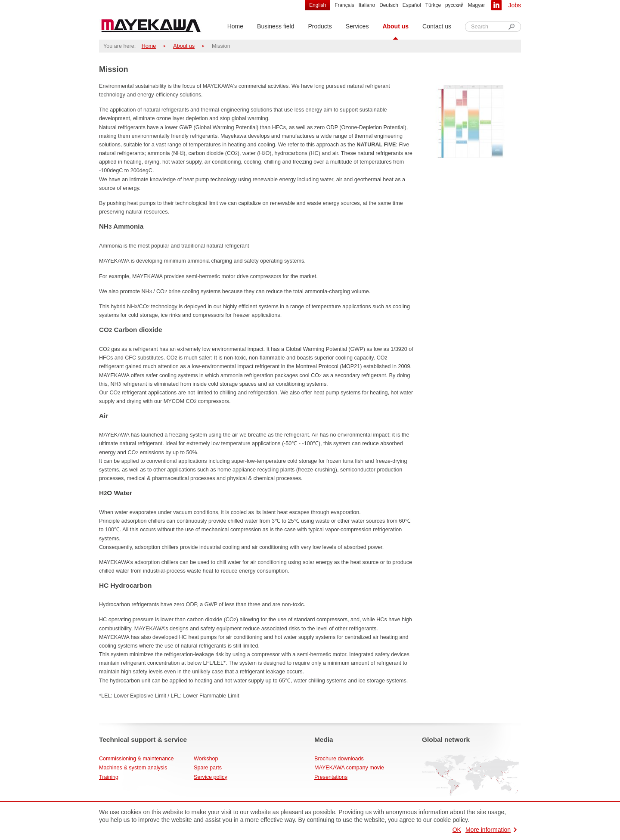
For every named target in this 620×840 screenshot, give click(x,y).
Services (357, 26)
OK (457, 830)
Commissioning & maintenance (136, 759)
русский (454, 5)
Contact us (437, 26)
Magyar (477, 5)
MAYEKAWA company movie (349, 768)
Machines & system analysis (133, 768)
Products (320, 26)
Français (344, 5)
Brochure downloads (339, 759)
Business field (276, 26)
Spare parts (208, 768)
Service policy (211, 777)
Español (412, 5)
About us (395, 26)
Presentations (331, 777)
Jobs (515, 5)
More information (488, 830)
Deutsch (389, 5)
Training (109, 777)
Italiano (367, 5)
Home (235, 26)
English (318, 5)
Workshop (206, 759)
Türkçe (433, 5)
